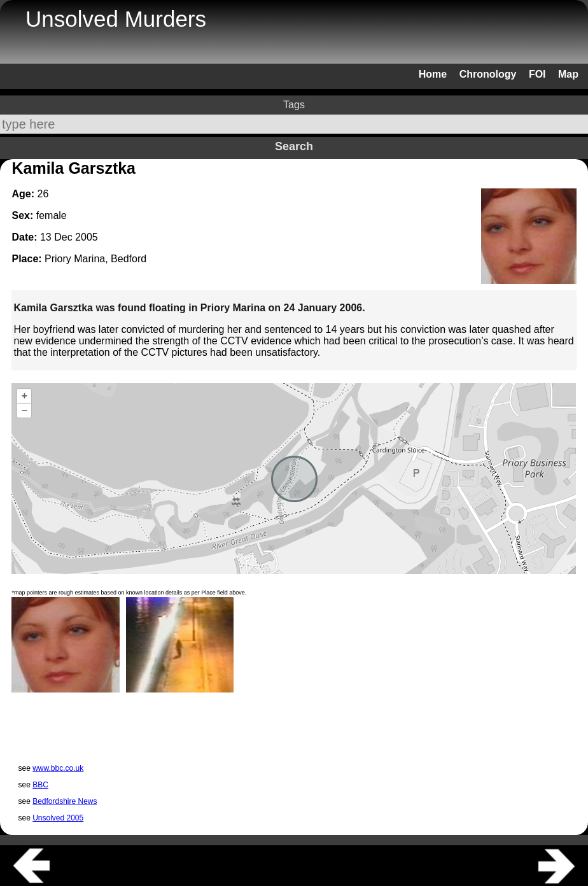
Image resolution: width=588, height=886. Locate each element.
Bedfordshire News (65, 801)
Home (433, 74)
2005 (87, 237)
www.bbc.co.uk (58, 768)
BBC (40, 785)
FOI (537, 74)
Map (568, 74)
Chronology (488, 74)
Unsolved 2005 (58, 818)
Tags (294, 105)
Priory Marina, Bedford (95, 259)
